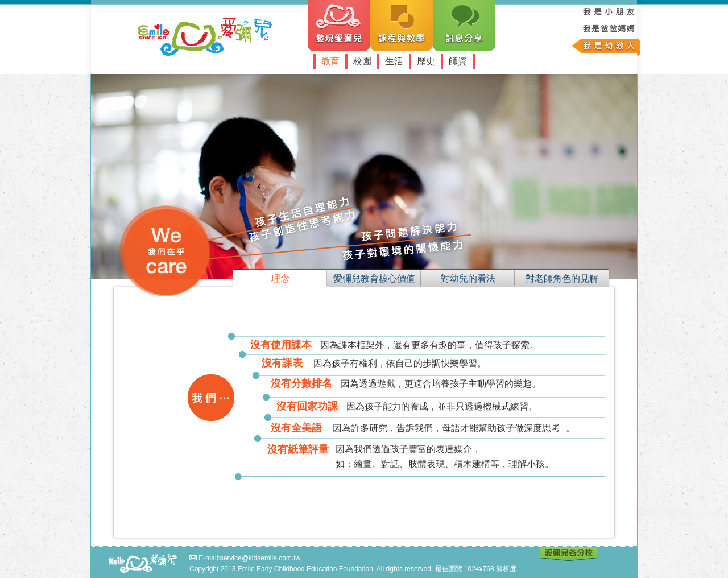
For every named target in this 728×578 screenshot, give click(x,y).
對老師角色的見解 (562, 278)
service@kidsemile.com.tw (260, 558)
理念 (280, 278)
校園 (362, 61)
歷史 (426, 61)
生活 (394, 61)
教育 (330, 61)
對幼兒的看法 (468, 278)
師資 (458, 61)
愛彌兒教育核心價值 (374, 278)
